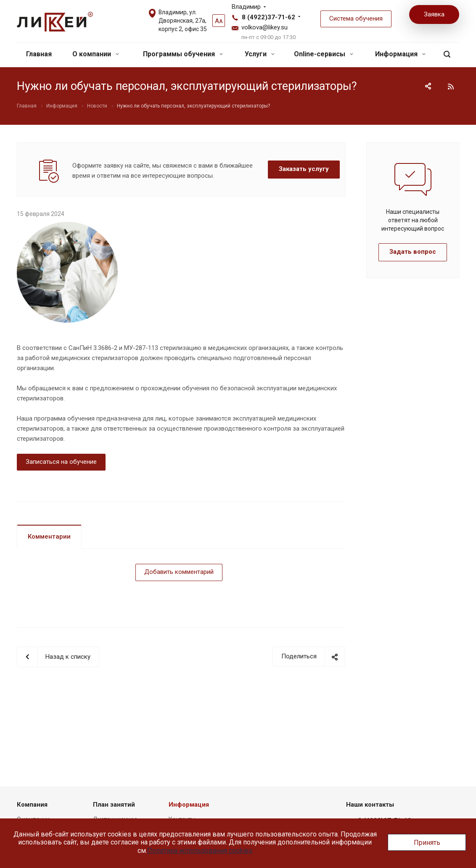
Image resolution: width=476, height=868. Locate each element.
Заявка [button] (434, 14)
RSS (451, 87)
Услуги (260, 54)
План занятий (114, 805)
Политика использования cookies (200, 851)
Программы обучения (183, 54)
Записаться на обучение (61, 462)
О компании (96, 54)
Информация (400, 54)
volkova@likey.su (264, 27)
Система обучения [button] (356, 18)
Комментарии (49, 537)
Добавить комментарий (179, 572)
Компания (32, 805)
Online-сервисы (324, 54)
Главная (39, 54)
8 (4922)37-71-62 (268, 17)
